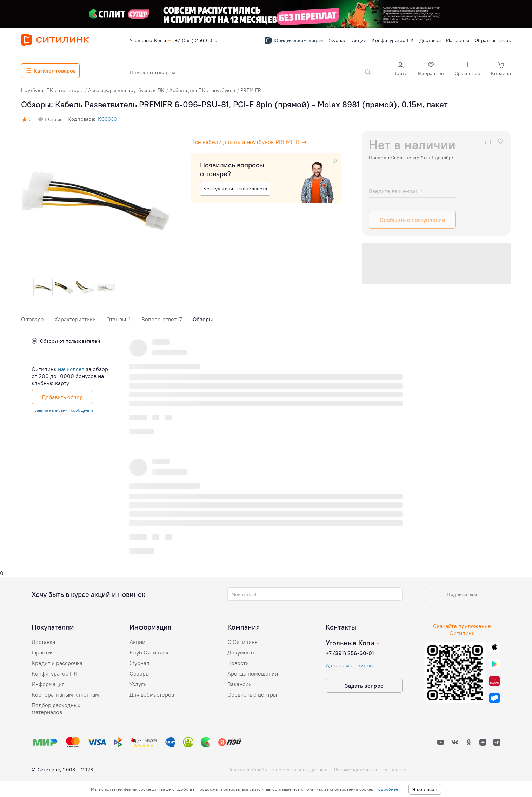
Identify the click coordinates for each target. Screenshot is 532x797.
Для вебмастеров (152, 694)
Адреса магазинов (349, 665)
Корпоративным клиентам (65, 694)
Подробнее (387, 789)
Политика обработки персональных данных (277, 770)
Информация (48, 684)
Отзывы (119, 319)
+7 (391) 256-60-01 (350, 653)
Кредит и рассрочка (57, 663)
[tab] (32, 321)
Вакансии (240, 684)
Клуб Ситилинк (149, 652)
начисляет (71, 369)
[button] (400, 70)
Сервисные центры (252, 694)
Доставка (43, 642)
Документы (242, 652)
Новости (238, 663)
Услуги (138, 684)
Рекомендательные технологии (370, 770)
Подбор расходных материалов (56, 709)
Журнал (139, 663)
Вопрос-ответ (162, 319)
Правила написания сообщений (62, 410)
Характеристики (75, 319)
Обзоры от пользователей (66, 341)
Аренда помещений (253, 673)
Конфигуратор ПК (54, 673)
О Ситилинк (242, 642)
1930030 (107, 119)
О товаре (32, 319)
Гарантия (43, 652)
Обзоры (139, 673)
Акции (137, 642)
